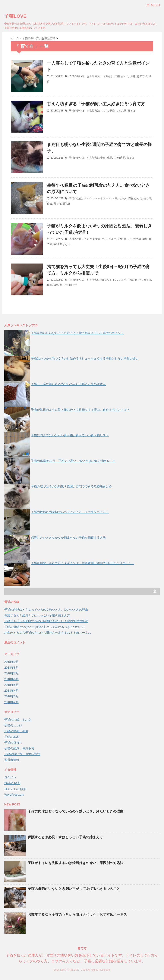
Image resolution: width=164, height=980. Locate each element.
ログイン (10, 777)
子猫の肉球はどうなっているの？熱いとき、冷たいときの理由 (46, 610)
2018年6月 (11, 679)
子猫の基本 (12, 737)
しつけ (104, 111)
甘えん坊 (121, 111)
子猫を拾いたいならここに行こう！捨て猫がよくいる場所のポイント (77, 333)
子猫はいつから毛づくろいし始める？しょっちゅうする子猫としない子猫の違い (85, 358)
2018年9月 (11, 662)
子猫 (117, 76)
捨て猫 (147, 198)
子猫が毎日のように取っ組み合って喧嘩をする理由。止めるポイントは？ (80, 410)
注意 (133, 76)
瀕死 (145, 239)
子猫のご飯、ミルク (81, 198)
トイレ (113, 280)
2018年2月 (11, 702)
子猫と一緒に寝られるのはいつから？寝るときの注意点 (68, 384)
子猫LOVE (15, 16)
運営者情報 (12, 760)
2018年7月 (11, 673)
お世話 (97, 239)
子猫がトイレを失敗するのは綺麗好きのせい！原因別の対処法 (46, 621)
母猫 (56, 285)
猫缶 (50, 204)
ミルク (123, 198)
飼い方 (73, 285)
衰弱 (56, 244)
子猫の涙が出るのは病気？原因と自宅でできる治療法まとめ (71, 486)
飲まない (65, 244)
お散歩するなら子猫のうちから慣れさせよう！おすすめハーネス (48, 633)
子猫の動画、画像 (16, 731)
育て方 (141, 76)
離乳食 (66, 204)
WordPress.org (14, 795)
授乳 (50, 285)
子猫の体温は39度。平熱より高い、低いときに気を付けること (73, 461)
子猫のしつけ (13, 725)
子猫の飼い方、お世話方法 (84, 76)
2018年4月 (11, 691)
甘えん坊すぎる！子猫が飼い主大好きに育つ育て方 (96, 104)
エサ (115, 198)
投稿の (12, 783)
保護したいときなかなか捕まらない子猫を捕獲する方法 (68, 538)
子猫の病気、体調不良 (19, 748)
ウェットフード (102, 198)
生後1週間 (119, 158)
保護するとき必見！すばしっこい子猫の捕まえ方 (37, 615)
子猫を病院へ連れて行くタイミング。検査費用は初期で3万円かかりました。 (83, 563)
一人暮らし (107, 76)
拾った (125, 76)
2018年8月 (11, 668)
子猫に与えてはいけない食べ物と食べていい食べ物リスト (70, 435)
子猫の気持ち (13, 743)
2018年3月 (11, 696)
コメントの (15, 789)
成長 (110, 158)
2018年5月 (11, 685)
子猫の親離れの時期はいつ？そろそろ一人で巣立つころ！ (70, 512)
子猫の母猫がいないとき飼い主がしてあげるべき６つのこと (45, 627)
